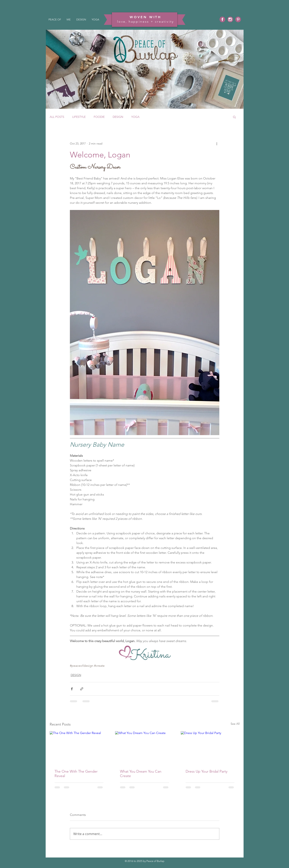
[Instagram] (230, 19)
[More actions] (217, 143)
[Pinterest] (238, 19)
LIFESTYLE (79, 117)
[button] (234, 117)
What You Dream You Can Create (141, 774)
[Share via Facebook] (72, 689)
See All (235, 724)
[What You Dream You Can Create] (144, 748)
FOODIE (99, 117)
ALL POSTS (57, 117)
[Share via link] (82, 689)
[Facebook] (222, 19)
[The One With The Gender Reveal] (79, 748)
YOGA (135, 117)
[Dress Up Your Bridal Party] (210, 748)
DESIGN (118, 117)
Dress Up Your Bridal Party (207, 771)
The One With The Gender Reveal (76, 774)
